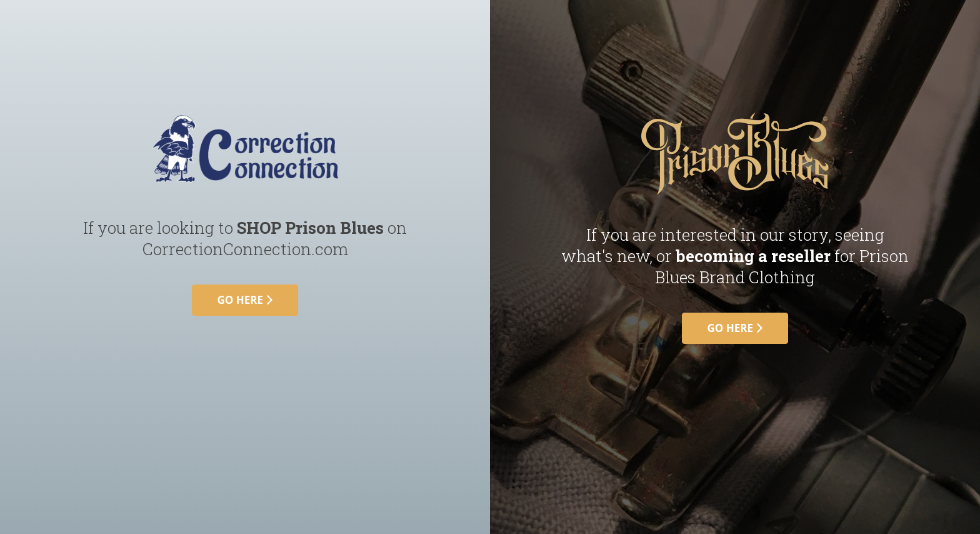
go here (245, 300)
